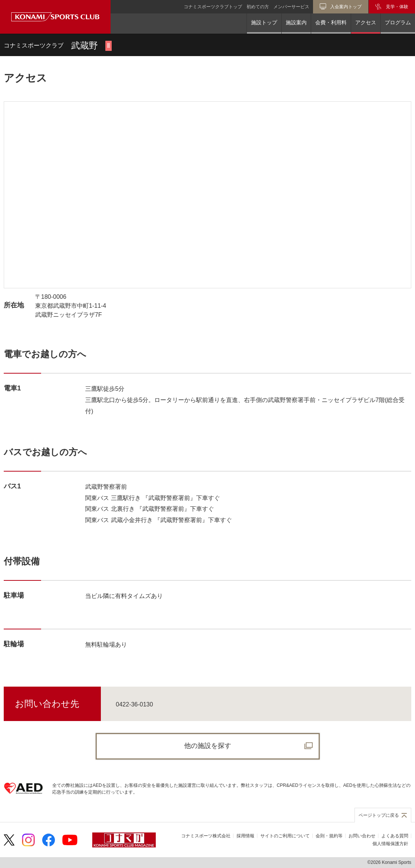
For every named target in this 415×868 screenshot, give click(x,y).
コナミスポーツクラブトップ (213, 7)
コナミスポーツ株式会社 (206, 836)
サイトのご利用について (285, 836)
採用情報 (245, 836)
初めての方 (258, 7)
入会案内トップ (346, 7)
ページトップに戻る (379, 815)
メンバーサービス (291, 7)
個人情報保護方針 (390, 844)
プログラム (398, 22)
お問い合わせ (362, 836)
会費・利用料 (331, 22)
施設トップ (264, 22)
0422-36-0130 (134, 704)
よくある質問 (395, 836)
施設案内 (296, 22)
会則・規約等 (329, 836)
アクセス (366, 22)
